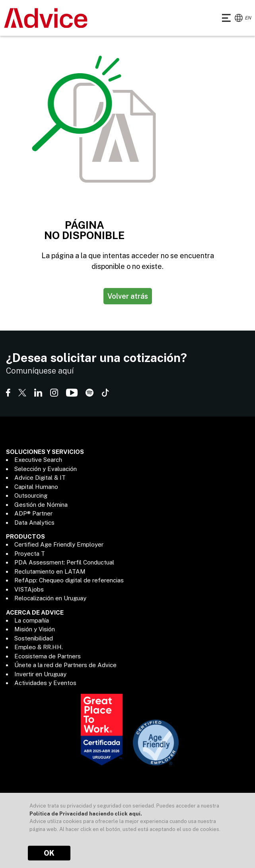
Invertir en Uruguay (40, 674)
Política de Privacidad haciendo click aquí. (86, 814)
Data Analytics (34, 523)
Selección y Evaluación (46, 469)
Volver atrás (128, 296)
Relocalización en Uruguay (50, 598)
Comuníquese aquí (40, 371)
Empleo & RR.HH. (39, 647)
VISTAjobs (29, 589)
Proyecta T (30, 554)
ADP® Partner (33, 513)
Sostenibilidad (34, 638)
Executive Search (38, 460)
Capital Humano (36, 487)
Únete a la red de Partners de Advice (65, 665)
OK (49, 853)
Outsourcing (31, 495)
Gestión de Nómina (41, 505)
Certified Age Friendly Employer (59, 544)
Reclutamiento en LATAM (50, 571)
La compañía (32, 620)
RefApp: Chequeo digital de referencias (69, 580)
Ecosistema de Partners (48, 656)
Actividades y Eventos (45, 683)
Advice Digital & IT (40, 478)
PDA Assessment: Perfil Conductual (64, 562)
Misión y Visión (35, 629)
